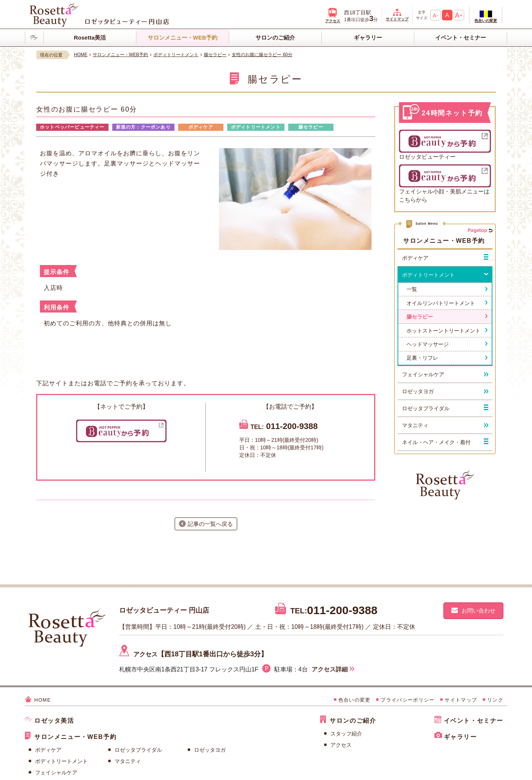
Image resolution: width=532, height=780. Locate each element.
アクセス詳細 (330, 669)
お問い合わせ (478, 611)
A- (436, 15)
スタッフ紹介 (346, 734)
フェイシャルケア (56, 772)
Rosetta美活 (90, 38)
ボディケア (48, 750)
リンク (495, 700)
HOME (43, 700)
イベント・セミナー (461, 38)
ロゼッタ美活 (54, 721)
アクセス (341, 745)
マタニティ (128, 761)
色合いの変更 (486, 21)
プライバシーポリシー (407, 700)
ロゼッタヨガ (210, 750)
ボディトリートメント (61, 761)
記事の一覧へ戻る (210, 524)
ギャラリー (368, 38)
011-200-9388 (292, 426)
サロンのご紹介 (275, 38)
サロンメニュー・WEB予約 (183, 38)
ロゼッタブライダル (138, 750)
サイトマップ (397, 19)
